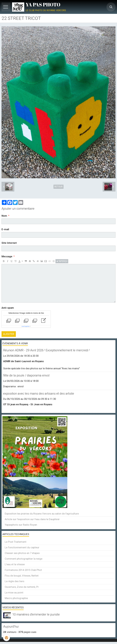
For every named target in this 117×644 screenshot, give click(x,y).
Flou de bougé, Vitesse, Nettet (22, 576)
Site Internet (9, 243)
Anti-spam (8, 308)
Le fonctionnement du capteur (22, 547)
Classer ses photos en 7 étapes (22, 553)
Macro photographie (16, 598)
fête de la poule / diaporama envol (26, 376)
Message (7, 256)
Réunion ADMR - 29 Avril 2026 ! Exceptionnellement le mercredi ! (46, 350)
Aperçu (62, 261)
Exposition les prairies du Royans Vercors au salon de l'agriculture (42, 514)
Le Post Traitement (16, 542)
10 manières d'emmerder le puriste (36, 615)
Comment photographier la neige (24, 559)
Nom (4, 216)
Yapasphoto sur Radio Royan (21, 525)
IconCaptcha (26, 326)
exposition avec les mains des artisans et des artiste (39, 394)
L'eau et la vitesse (15, 564)
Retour (58, 187)
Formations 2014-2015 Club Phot (23, 570)
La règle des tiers (14, 581)
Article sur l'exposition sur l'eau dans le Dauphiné (32, 519)
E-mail (5, 229)
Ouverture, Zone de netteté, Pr (22, 587)
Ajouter (9, 334)
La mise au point (14, 593)
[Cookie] (6, 638)
